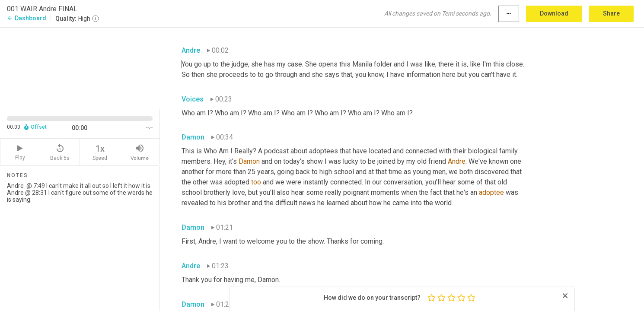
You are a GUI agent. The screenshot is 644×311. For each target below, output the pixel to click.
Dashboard (27, 18)
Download (554, 13)
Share (611, 13)
